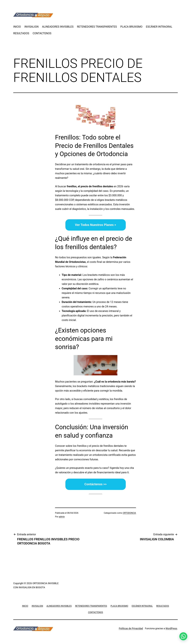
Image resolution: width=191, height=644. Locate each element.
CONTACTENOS (42, 33)
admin (62, 517)
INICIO (17, 27)
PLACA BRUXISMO (131, 27)
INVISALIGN (32, 27)
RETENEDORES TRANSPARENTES (97, 27)
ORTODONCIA (129, 513)
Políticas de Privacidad (131, 628)
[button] (183, 636)
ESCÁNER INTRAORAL (159, 27)
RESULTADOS (21, 33)
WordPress (171, 628)
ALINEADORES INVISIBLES (58, 27)
